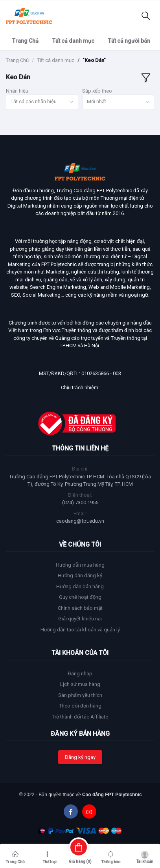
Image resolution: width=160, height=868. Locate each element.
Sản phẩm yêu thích (80, 695)
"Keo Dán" (94, 60)
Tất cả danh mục (73, 41)
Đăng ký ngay (80, 757)
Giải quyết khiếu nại (80, 619)
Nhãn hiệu (17, 91)
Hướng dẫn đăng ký (80, 575)
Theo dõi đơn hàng (80, 706)
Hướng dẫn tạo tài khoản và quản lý (80, 630)
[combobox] (42, 102)
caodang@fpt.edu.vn (80, 521)
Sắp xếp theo (97, 91)
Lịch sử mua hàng (80, 684)
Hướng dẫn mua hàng (80, 565)
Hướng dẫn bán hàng (80, 586)
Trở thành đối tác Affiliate (80, 717)
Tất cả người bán (129, 41)
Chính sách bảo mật (80, 608)
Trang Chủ (25, 41)
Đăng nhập (80, 674)
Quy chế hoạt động (80, 597)
